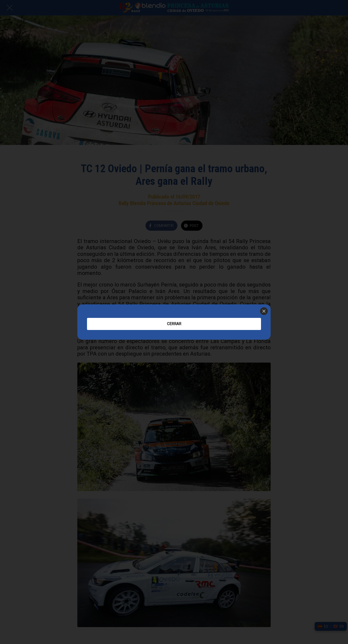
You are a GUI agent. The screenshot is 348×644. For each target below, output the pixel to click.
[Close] (264, 311)
